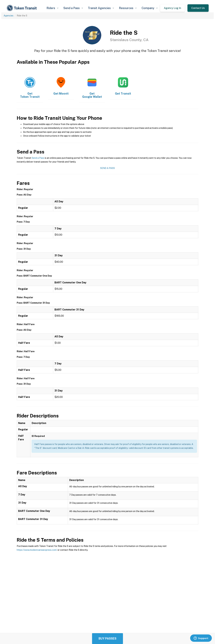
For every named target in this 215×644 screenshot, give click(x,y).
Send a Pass (38, 158)
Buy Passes (107, 639)
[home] (22, 8)
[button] (52, 8)
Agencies (9, 16)
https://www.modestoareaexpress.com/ (37, 550)
